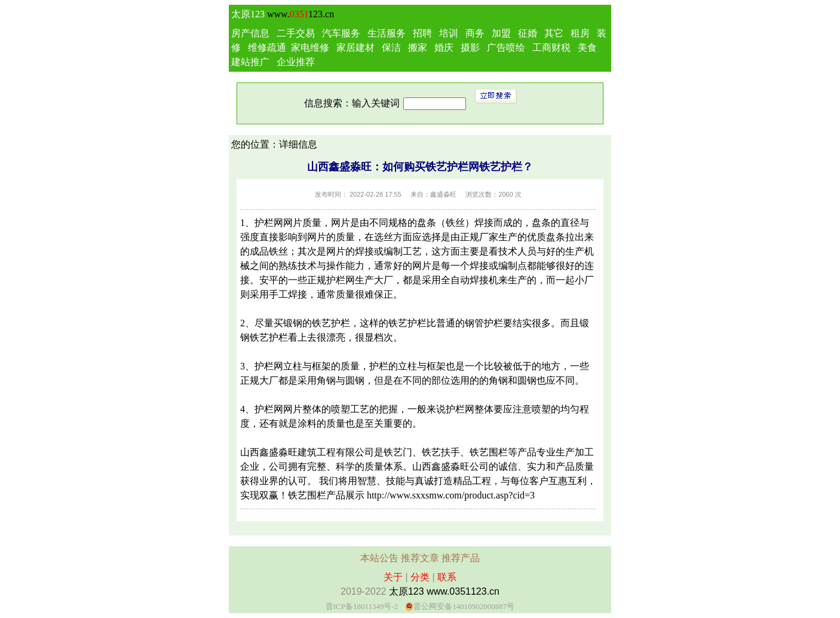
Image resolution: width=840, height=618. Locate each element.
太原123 (248, 14)
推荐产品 (461, 558)
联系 (447, 577)
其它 (554, 33)
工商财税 (551, 48)
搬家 (418, 48)
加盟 (501, 33)
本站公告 (379, 558)
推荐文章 (420, 558)
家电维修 (310, 48)
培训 (449, 33)
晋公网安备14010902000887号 (464, 606)
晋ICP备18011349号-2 (362, 606)
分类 (420, 577)
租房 (580, 33)
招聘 (422, 33)
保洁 (391, 48)
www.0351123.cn (463, 591)
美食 (587, 48)
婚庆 (444, 48)
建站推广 (250, 62)
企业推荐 (296, 62)
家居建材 (355, 48)
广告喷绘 (506, 48)
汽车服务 (341, 33)
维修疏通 (267, 48)
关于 (393, 577)
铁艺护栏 (331, 323)
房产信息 (250, 33)
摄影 (470, 48)
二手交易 (296, 33)
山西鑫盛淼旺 (269, 452)
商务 (475, 33)
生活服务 (387, 33)
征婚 (528, 33)
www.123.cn (301, 14)
